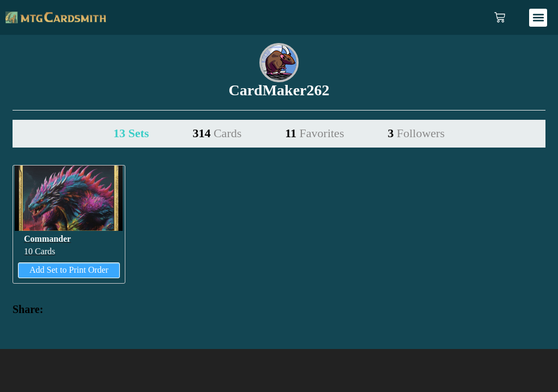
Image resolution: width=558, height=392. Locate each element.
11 (314, 133)
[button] (538, 18)
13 (131, 133)
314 (217, 133)
